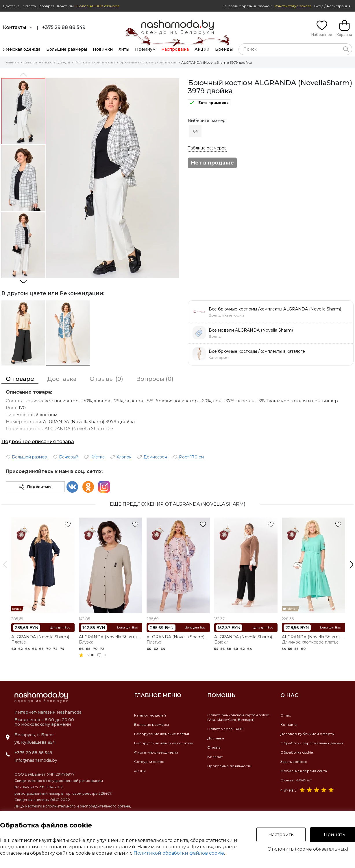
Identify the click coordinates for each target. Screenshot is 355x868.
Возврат (46, 6)
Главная (12, 62)
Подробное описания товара (38, 442)
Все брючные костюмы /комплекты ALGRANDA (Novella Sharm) (275, 309)
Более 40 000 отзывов (98, 6)
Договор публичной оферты (307, 734)
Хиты (124, 49)
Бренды (224, 49)
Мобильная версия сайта (304, 771)
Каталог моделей (150, 715)
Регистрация (339, 6)
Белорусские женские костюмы (164, 743)
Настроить (281, 835)
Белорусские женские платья (162, 734)
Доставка (11, 6)
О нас (286, 715)
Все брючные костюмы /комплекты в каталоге (257, 351)
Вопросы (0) (155, 379)
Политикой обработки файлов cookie (179, 853)
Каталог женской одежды (47, 62)
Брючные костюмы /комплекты (148, 62)
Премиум (145, 49)
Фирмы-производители (156, 752)
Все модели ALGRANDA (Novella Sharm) (251, 330)
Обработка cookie (297, 752)
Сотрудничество (149, 762)
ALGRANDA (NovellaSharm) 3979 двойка (217, 62)
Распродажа (175, 49)
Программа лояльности (229, 766)
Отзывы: (296, 780)
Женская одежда (22, 49)
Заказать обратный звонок (247, 6)
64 (195, 131)
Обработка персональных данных (312, 743)
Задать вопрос (294, 762)
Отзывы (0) (106, 379)
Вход (319, 6)
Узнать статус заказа (293, 6)
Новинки (103, 49)
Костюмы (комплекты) (95, 62)
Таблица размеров (207, 148)
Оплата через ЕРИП (225, 729)
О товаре (20, 379)
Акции (202, 49)
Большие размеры (67, 49)
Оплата (29, 6)
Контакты (65, 6)
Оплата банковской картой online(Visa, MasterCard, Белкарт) (238, 717)
